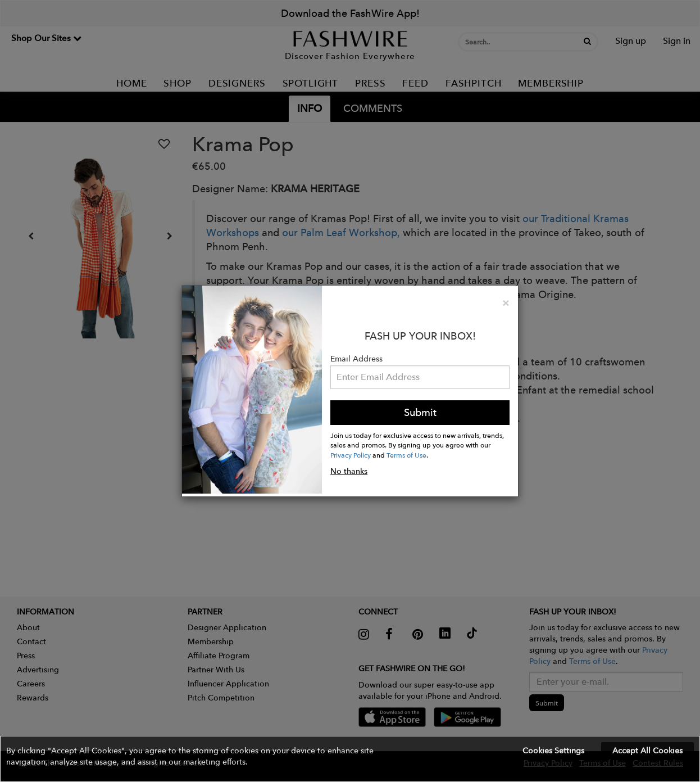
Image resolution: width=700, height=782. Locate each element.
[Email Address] (420, 377)
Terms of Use (406, 455)
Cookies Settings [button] (553, 751)
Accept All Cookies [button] (647, 751)
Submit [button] (420, 412)
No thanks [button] (349, 471)
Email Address (356, 359)
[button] (350, 759)
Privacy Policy (351, 455)
